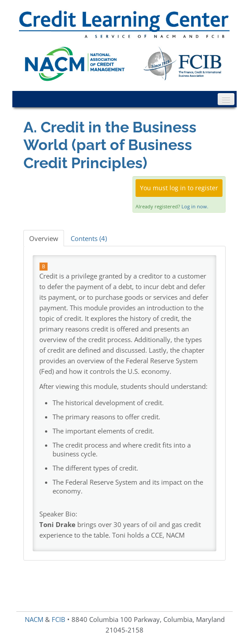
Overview (44, 238)
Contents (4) (89, 238)
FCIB (58, 619)
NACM (34, 619)
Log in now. (195, 206)
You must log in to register (179, 188)
